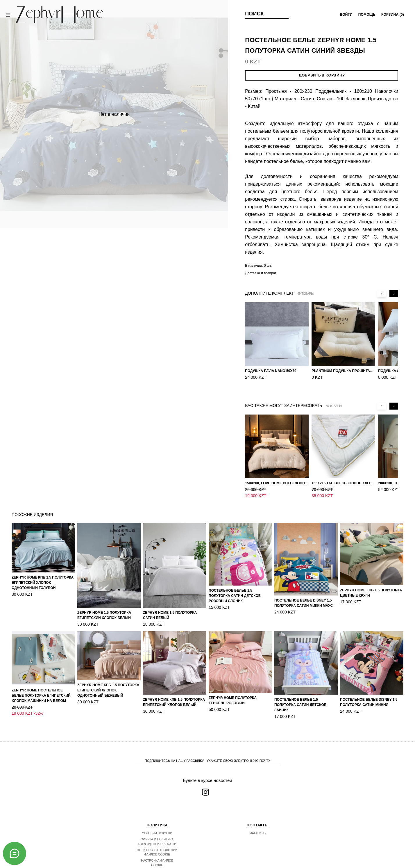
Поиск (254, 14)
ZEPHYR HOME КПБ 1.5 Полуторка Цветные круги (371, 581)
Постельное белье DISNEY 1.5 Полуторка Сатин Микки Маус (304, 591)
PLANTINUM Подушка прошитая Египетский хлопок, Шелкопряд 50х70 (343, 371)
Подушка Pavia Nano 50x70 (271, 371)
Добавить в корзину (322, 75)
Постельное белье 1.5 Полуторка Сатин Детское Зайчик (300, 693)
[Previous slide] (382, 294)
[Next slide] (394, 294)
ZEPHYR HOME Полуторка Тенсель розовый (233, 688)
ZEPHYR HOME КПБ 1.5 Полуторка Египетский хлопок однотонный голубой (43, 570)
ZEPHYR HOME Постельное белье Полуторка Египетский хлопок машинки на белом (41, 683)
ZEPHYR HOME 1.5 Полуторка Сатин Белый (170, 603)
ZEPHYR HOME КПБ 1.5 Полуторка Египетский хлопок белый (174, 690)
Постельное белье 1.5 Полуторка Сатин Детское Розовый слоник (235, 584)
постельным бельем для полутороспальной (293, 131)
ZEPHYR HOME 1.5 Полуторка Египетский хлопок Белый (104, 603)
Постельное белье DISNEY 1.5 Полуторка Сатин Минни (369, 690)
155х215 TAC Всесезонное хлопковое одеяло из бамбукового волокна (343, 477)
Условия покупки (157, 821)
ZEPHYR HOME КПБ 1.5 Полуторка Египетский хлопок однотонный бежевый (108, 678)
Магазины (258, 821)
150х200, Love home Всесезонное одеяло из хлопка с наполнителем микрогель (277, 477)
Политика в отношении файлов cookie (157, 840)
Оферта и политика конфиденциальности (157, 829)
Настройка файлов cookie (157, 851)
